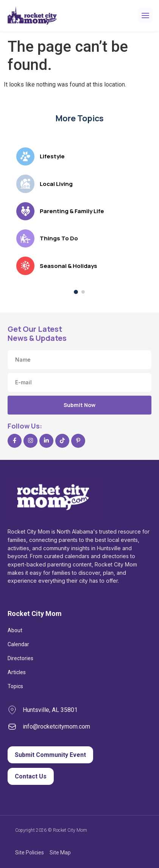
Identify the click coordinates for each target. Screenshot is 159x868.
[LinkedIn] (46, 441)
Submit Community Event (50, 755)
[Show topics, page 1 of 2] (76, 292)
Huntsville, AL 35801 (50, 710)
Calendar (18, 644)
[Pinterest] (78, 441)
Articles (17, 672)
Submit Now (79, 405)
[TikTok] (62, 441)
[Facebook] (15, 441)
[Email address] (79, 382)
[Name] (79, 360)
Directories (20, 658)
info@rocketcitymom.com (56, 726)
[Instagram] (30, 441)
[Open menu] (145, 15)
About (15, 630)
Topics (15, 686)
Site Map (60, 853)
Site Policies (30, 853)
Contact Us (31, 776)
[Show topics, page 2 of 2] (83, 292)
